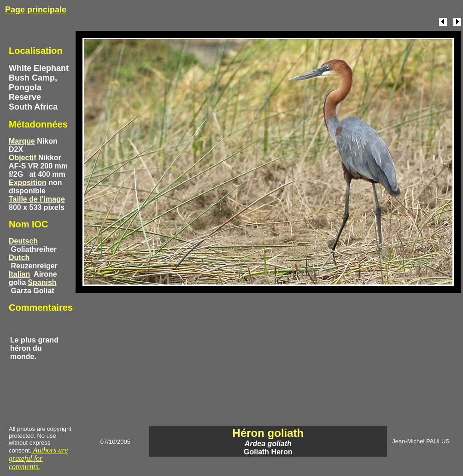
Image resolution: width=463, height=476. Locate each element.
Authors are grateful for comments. (38, 458)
